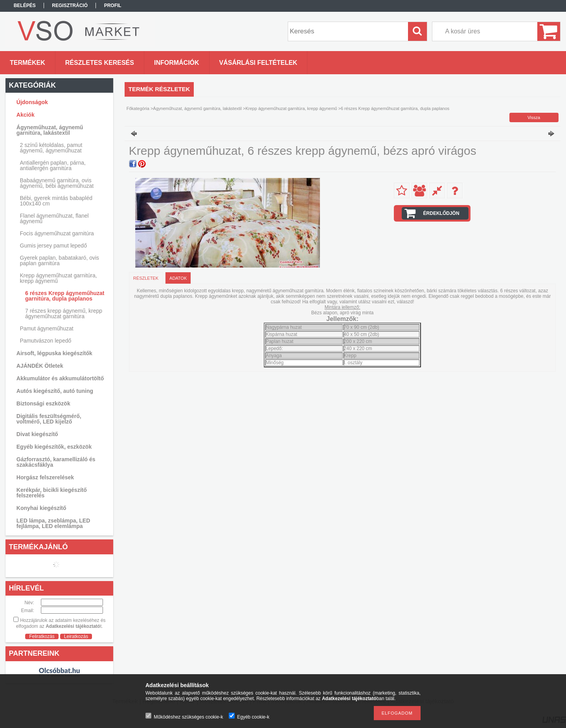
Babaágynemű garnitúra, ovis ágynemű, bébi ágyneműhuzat (57, 183)
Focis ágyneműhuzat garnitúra (57, 233)
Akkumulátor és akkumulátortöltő (60, 378)
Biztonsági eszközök (43, 403)
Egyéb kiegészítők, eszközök (54, 447)
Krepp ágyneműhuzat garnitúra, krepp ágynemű (291, 108)
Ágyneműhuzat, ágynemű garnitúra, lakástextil (197, 108)
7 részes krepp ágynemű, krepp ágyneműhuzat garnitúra (64, 314)
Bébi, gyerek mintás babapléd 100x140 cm (56, 201)
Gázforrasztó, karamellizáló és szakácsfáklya (56, 462)
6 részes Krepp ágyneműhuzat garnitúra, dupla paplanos (65, 296)
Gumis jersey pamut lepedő (53, 246)
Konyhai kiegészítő (41, 508)
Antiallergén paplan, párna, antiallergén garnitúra (53, 165)
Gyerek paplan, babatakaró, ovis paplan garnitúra (60, 260)
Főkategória (138, 108)
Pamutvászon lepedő (46, 341)
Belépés (25, 6)
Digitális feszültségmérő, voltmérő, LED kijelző (49, 419)
